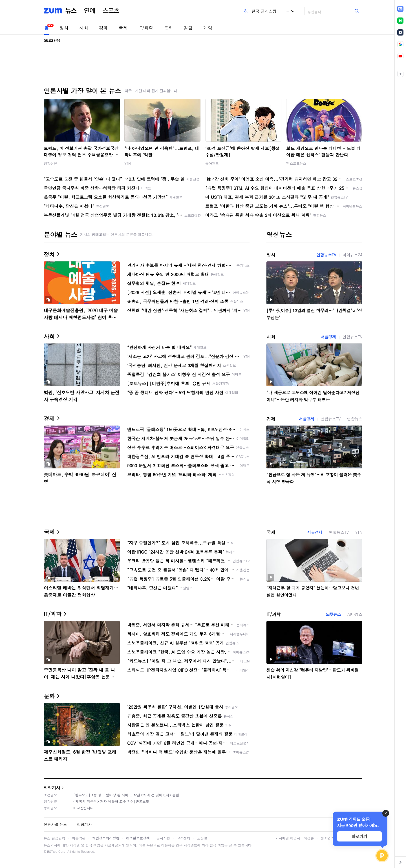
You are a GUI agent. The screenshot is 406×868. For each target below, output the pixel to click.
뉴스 (71, 11)
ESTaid (52, 852)
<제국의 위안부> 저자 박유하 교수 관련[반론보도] (112, 801)
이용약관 (79, 838)
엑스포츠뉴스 (296, 163)
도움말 (202, 838)
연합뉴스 (355, 419)
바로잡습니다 (83, 808)
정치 (64, 28)
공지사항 (163, 838)
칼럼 (188, 28)
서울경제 (328, 337)
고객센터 (184, 838)
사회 (84, 28)
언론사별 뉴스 (55, 824)
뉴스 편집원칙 (54, 838)
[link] (400, 9)
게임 (208, 28)
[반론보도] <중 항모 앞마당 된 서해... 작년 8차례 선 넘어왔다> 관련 (126, 795)
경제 (103, 28)
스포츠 (111, 11)
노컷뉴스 (333, 614)
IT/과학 (146, 28)
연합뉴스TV (326, 255)
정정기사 (52, 787)
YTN (128, 163)
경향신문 (50, 163)
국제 (123, 28)
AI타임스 (355, 614)
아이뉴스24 (352, 255)
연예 (90, 11)
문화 (168, 28)
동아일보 (212, 163)
